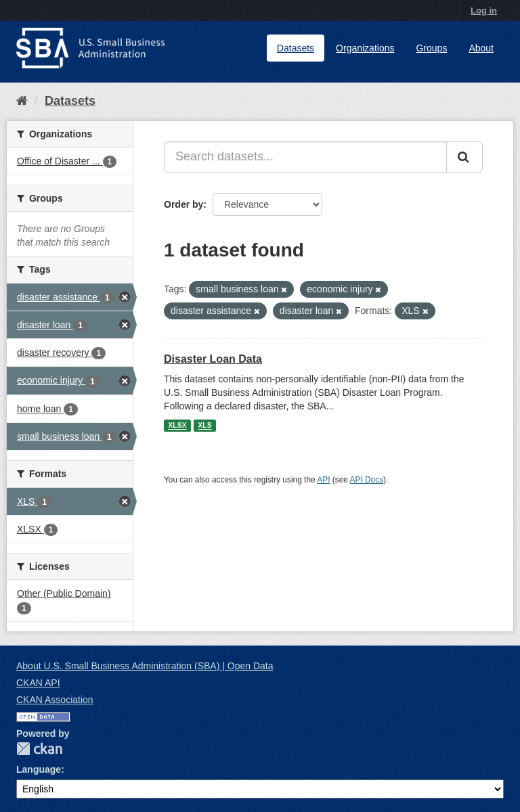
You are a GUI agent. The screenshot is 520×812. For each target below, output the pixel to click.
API (323, 480)
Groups (431, 48)
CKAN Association (55, 700)
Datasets (296, 48)
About (481, 48)
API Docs (367, 480)
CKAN (39, 749)
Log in (484, 10)
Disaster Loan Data (213, 359)
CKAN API (38, 683)
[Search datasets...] (305, 157)
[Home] (22, 101)
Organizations (365, 48)
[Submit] (464, 157)
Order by (183, 204)
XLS (204, 426)
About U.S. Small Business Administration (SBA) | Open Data (145, 666)
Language (39, 769)
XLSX (177, 426)
